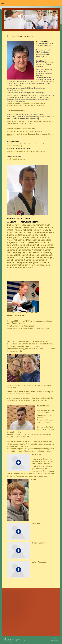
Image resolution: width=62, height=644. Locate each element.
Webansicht (54, 641)
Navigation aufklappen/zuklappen (31, 3)
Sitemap (18, 639)
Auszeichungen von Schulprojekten (19, 148)
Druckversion (10, 639)
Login (56, 639)
